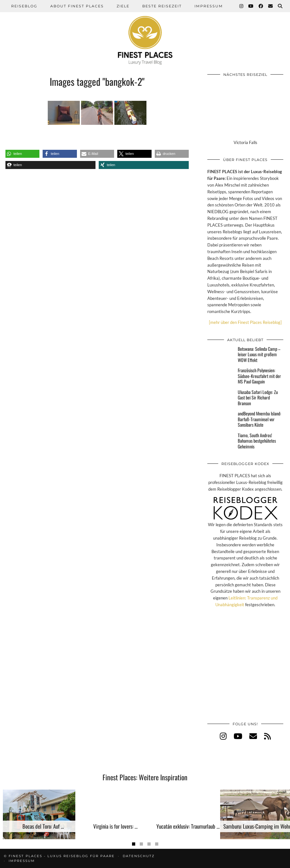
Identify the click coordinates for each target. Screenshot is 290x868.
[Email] (271, 6)
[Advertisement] (245, 671)
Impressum (209, 6)
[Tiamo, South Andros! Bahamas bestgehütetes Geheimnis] (221, 440)
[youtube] (238, 736)
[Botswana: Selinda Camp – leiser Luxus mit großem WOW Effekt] (221, 354)
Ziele (123, 6)
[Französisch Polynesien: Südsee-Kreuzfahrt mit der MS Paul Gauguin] (221, 375)
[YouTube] (251, 6)
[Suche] (280, 6)
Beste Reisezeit (162, 6)
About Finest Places (77, 6)
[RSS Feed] (267, 736)
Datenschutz (139, 856)
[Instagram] (242, 6)
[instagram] (223, 736)
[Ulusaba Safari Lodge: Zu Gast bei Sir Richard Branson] (221, 397)
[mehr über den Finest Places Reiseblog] (245, 322)
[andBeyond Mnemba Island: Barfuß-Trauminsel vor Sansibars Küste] (221, 418)
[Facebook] (261, 6)
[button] (22, 154)
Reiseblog (24, 6)
